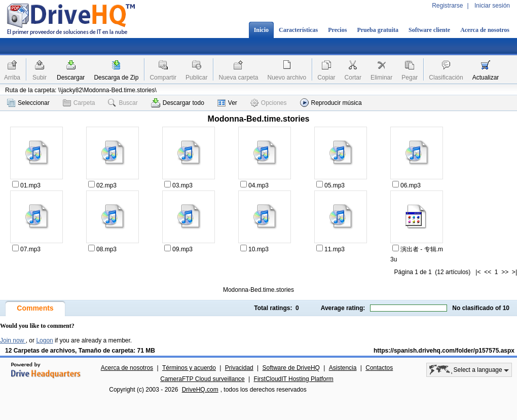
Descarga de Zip (116, 78)
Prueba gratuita (378, 30)
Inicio (261, 30)
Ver (227, 103)
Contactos (379, 368)
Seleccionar (28, 103)
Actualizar (486, 78)
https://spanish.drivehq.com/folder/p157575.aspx (444, 351)
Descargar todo (178, 103)
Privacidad (239, 368)
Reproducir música (331, 103)
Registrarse (447, 6)
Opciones (269, 103)
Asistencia (343, 368)
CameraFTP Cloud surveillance (202, 379)
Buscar (123, 103)
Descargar (71, 78)
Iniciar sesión (492, 6)
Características (298, 30)
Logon (44, 340)
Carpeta (79, 103)
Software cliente (429, 30)
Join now (13, 340)
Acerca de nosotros (485, 30)
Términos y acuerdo (189, 368)
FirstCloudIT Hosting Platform (294, 379)
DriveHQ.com (200, 390)
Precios (337, 30)
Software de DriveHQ (291, 368)
